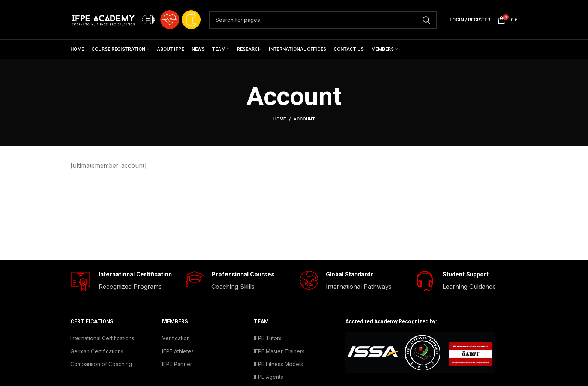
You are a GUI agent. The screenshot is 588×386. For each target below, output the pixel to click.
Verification (176, 338)
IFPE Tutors (268, 338)
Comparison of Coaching (101, 364)
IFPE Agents (268, 377)
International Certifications (102, 338)
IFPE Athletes (178, 351)
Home (280, 119)
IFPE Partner (177, 364)
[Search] (323, 20)
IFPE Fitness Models (278, 364)
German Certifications (97, 351)
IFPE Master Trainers (279, 351)
